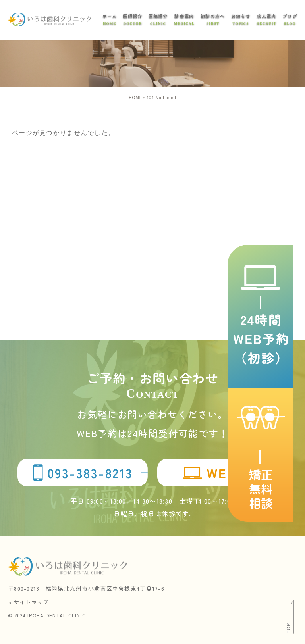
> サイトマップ (29, 602)
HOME (135, 98)
